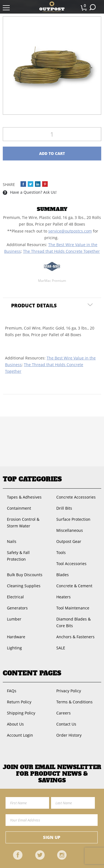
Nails (12, 541)
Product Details (34, 305)
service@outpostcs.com (70, 231)
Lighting (14, 648)
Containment (19, 508)
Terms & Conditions (74, 702)
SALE (61, 648)
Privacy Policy (69, 691)
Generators (17, 608)
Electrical (15, 597)
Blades (63, 575)
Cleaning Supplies (24, 586)
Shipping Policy (21, 713)
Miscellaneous (70, 530)
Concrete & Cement (74, 586)
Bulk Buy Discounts (25, 575)
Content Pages (32, 673)
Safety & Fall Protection (18, 556)
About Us (15, 724)
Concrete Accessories (76, 497)
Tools (61, 552)
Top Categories (32, 479)
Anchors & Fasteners (75, 637)
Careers (64, 713)
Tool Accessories (71, 564)
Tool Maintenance (73, 608)
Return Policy (19, 702)
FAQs (12, 691)
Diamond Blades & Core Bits (73, 622)
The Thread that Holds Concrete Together (61, 251)
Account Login (20, 735)
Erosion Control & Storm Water (23, 523)
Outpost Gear (69, 541)
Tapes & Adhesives (24, 497)
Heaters (64, 597)
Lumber (14, 619)
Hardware (16, 637)
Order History (69, 735)
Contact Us (66, 724)
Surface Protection (73, 519)
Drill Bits (64, 508)
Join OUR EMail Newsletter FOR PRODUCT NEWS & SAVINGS (52, 774)
